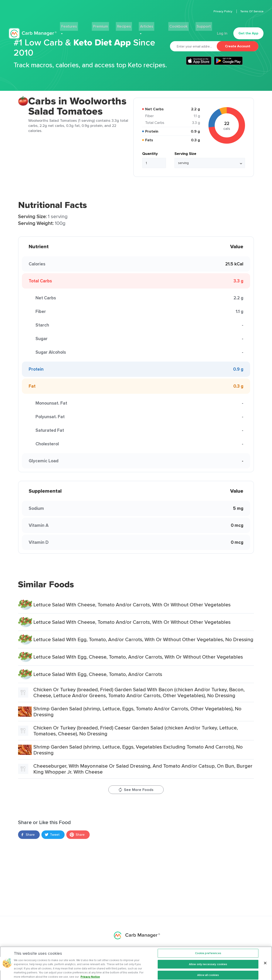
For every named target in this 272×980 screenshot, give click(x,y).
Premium (105, 25)
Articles (146, 25)
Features (80, 25)
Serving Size (185, 154)
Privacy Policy (223, 11)
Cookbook (171, 25)
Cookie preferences (208, 957)
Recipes (126, 25)
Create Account (238, 46)
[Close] (265, 966)
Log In (221, 25)
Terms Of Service (252, 11)
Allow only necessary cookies (208, 967)
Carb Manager (33, 25)
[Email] (193, 46)
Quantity (150, 154)
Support (193, 25)
